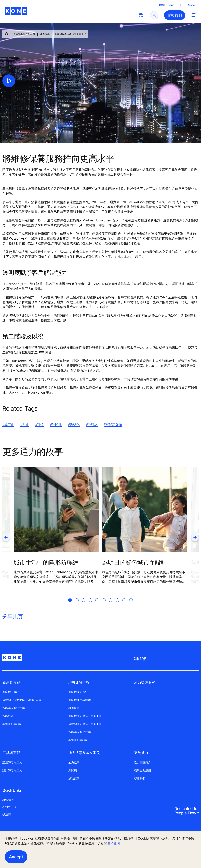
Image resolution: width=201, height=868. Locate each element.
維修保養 (74, 708)
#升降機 (56, 424)
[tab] (70, 605)
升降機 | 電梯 (11, 692)
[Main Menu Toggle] (194, 15)
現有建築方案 (79, 682)
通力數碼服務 (145, 682)
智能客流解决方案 (80, 732)
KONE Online (166, 5)
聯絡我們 (140, 778)
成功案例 (74, 778)
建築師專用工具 (12, 762)
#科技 (39, 424)
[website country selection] (141, 15)
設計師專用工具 (12, 770)
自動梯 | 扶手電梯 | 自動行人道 (22, 700)
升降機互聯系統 (78, 692)
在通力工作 (9, 807)
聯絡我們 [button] (175, 15)
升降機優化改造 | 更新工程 (85, 716)
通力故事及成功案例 (24, 34)
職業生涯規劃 (142, 770)
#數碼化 (74, 424)
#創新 (25, 424)
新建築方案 (11, 682)
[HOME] (6, 34)
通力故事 (45, 34)
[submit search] (154, 15)
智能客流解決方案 (14, 708)
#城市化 (8, 424)
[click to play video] (9, 81)
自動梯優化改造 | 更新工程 (85, 724)
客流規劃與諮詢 (12, 724)
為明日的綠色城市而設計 (134, 562)
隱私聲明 (113, 843)
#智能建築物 (113, 424)
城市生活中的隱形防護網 (46, 562)
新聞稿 (73, 770)
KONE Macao (188, 5)
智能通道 (8, 716)
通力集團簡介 (142, 762)
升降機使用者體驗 (80, 700)
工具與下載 (11, 753)
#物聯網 (92, 424)
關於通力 (141, 753)
